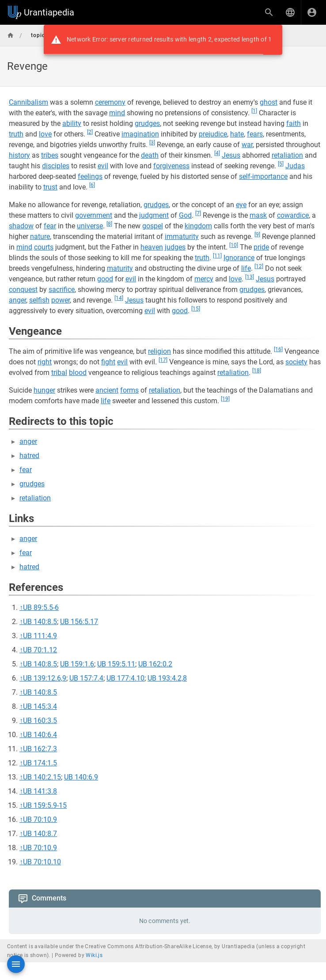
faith (294, 123)
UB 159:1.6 (77, 664)
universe (90, 226)
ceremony (110, 102)
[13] (250, 277)
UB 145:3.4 (40, 706)
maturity (120, 268)
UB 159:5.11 (116, 664)
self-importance (263, 176)
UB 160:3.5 (40, 721)
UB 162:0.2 (155, 664)
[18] (257, 371)
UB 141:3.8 (40, 791)
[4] (217, 153)
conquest (23, 289)
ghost (269, 102)
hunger (44, 390)
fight (108, 362)
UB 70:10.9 (40, 819)
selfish (39, 300)
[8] (109, 224)
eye (241, 205)
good (105, 279)
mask (258, 215)
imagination (140, 134)
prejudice (213, 134)
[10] (234, 245)
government (94, 215)
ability (72, 123)
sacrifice (62, 289)
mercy (204, 279)
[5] (281, 164)
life (246, 268)
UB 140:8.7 (40, 834)
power (61, 300)
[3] (152, 143)
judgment (154, 215)
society (296, 362)
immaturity (182, 236)
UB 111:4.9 (40, 636)
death (150, 155)
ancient (107, 390)
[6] (92, 185)
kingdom (198, 226)
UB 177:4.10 (125, 678)
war (247, 145)
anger (17, 300)
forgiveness (171, 166)
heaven (152, 247)
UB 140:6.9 (81, 777)
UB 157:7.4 (86, 678)
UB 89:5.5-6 (41, 607)
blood (78, 373)
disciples (56, 166)
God (185, 215)
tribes (50, 155)
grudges (147, 123)
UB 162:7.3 (40, 749)
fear (50, 226)
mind (117, 113)
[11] (217, 256)
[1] (254, 111)
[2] (90, 132)
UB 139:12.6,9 (45, 678)
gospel (153, 226)
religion (159, 351)
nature (40, 236)
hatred (29, 456)
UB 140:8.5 (40, 622)
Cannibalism (28, 102)
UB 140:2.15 (42, 777)
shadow (21, 226)
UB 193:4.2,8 (167, 678)
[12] (259, 266)
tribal (59, 373)
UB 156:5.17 (79, 622)
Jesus (231, 155)
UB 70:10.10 (42, 862)
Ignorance (239, 258)
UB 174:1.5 (40, 763)
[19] (225, 399)
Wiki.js (94, 955)
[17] (163, 360)
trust (50, 187)
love (45, 134)
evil (103, 166)
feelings (90, 176)
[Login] (312, 12)
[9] (257, 235)
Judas (295, 166)
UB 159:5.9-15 (45, 805)
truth (16, 134)
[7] (198, 213)
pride (261, 247)
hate (237, 134)
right (45, 362)
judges (175, 247)
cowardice (293, 215)
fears (255, 134)
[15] (196, 309)
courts (44, 247)
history (19, 155)
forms (129, 390)
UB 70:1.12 (40, 650)
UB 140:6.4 (40, 735)
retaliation (287, 155)
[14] (119, 298)
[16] (278, 349)
